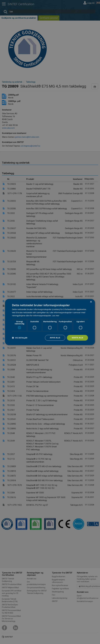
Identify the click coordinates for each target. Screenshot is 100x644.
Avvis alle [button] (55, 338)
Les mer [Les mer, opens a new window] (56, 316)
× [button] (91, 302)
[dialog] (50, 322)
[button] (20, 338)
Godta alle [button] (77, 338)
